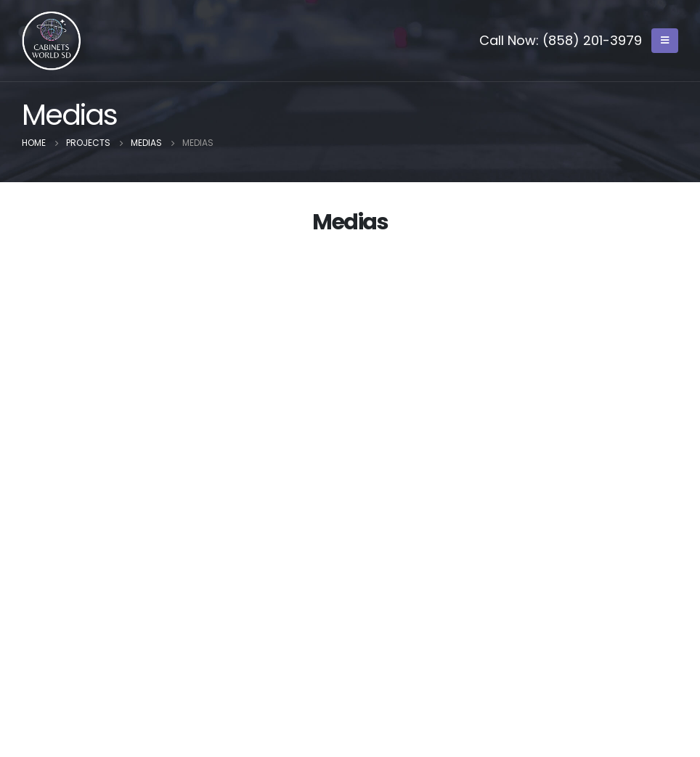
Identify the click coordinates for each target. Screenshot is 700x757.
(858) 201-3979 (592, 40)
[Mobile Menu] (665, 41)
